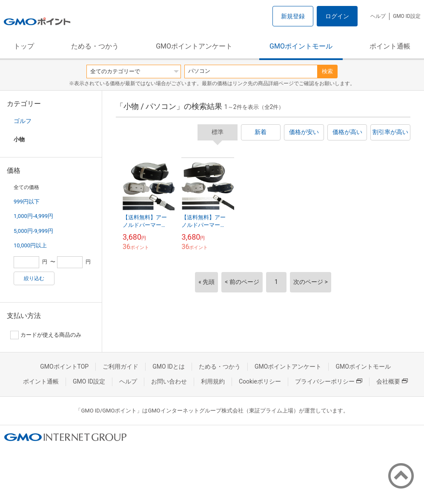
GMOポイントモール (301, 46)
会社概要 (392, 381)
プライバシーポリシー (329, 381)
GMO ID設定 (407, 16)
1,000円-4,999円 (33, 216)
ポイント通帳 (390, 46)
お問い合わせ (169, 381)
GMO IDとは (169, 367)
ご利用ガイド (120, 367)
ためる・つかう (95, 46)
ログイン (337, 16)
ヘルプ (378, 16)
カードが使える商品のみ (46, 335)
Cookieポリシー (260, 381)
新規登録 (293, 16)
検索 (327, 71)
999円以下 (27, 202)
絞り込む (34, 278)
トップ (24, 46)
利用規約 (213, 381)
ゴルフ (23, 121)
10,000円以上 (30, 245)
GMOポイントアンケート (194, 46)
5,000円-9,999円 (33, 231)
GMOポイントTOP (64, 367)
